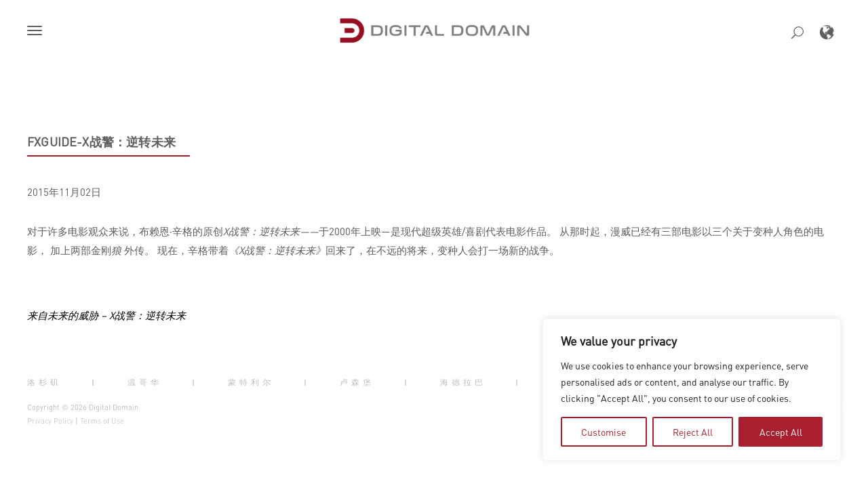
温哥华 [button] (145, 382)
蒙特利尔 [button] (251, 382)
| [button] (95, 382)
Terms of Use (102, 421)
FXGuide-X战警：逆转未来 (101, 142)
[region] (692, 390)
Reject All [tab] (693, 432)
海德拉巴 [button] (463, 382)
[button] (37, 32)
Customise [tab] (604, 432)
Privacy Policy (50, 421)
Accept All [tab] (781, 432)
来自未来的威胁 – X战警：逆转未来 (106, 315)
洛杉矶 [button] (44, 382)
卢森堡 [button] (357, 382)
